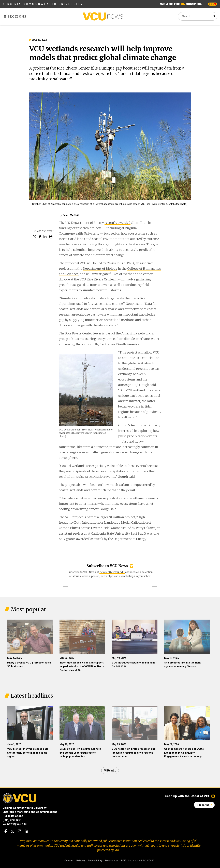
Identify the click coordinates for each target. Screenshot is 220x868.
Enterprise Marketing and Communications (30, 812)
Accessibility (95, 861)
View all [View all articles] (110, 771)
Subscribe (204, 805)
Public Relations (13, 816)
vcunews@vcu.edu (15, 824)
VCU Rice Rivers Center (97, 279)
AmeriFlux (129, 333)
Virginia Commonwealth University (43, 4)
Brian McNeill (71, 215)
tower (97, 333)
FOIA (124, 861)
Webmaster (112, 861)
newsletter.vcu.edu (112, 572)
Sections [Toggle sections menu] (15, 16)
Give (213, 4)
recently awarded (118, 223)
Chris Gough (116, 263)
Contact (69, 861)
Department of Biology (100, 269)
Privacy (81, 861)
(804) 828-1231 (12, 820)
